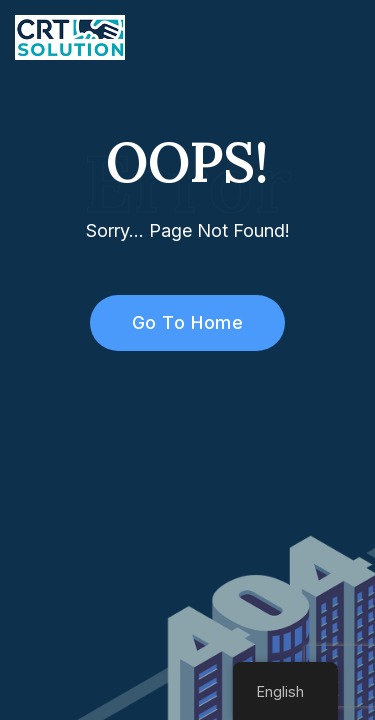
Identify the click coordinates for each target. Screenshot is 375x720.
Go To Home (176, 322)
